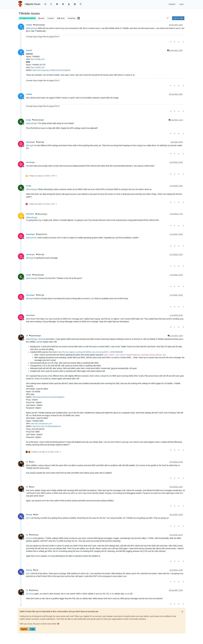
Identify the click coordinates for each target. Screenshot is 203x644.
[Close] (182, 612)
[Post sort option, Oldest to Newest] (168, 18)
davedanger (30, 142)
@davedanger (39, 25)
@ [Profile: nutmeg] (30, 538)
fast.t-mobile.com (38, 59)
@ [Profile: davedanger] (32, 28)
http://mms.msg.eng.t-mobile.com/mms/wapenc (52, 70)
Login (32, 629)
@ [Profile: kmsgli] (30, 145)
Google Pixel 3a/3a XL (27, 18)
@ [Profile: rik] (28, 518)
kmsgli (29, 120)
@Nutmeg (34, 535)
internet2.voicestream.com (41, 424)
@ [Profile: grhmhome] (31, 238)
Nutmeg (29, 515)
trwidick (29, 25)
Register (24, 629)
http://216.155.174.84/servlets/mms (47, 426)
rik (27, 336)
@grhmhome (42, 234)
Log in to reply (178, 18)
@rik (32, 462)
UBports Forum (33, 4)
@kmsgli (40, 142)
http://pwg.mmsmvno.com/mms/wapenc (49, 397)
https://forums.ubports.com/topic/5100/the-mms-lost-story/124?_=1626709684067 (90, 352)
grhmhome (30, 214)
